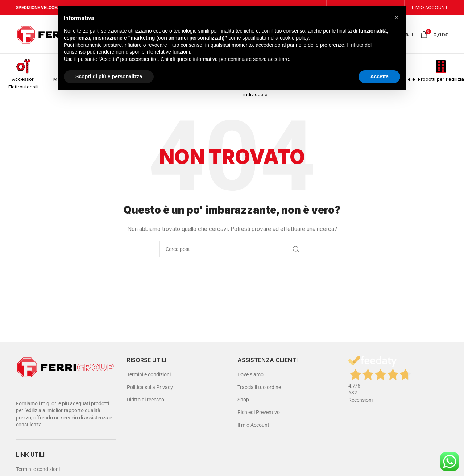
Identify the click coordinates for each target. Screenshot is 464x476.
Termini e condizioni (38, 469)
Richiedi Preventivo (259, 412)
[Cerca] (232, 249)
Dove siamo (250, 374)
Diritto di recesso (146, 400)
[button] (397, 17)
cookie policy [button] (294, 38)
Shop (243, 400)
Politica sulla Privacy (150, 387)
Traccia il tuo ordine (259, 387)
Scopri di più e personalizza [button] (109, 76)
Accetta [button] (379, 76)
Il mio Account (253, 425)
